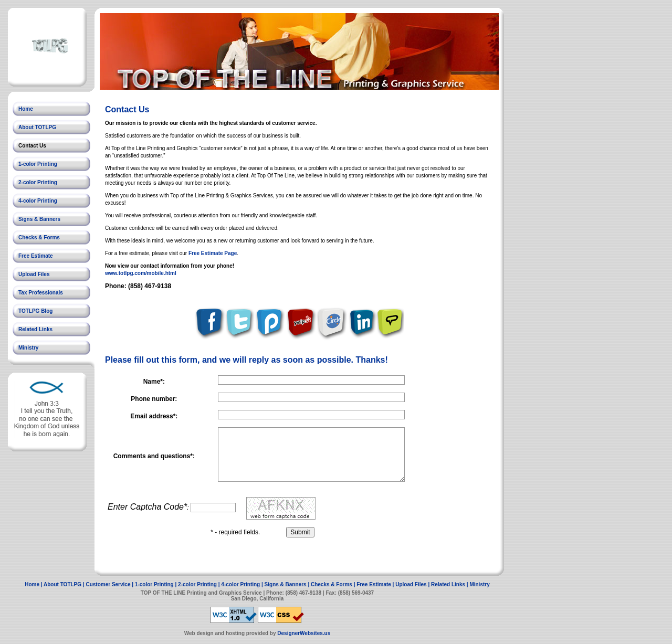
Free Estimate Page (213, 253)
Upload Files (34, 274)
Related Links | (450, 584)
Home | (34, 584)
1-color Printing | (156, 584)
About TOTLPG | (65, 584)
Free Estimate (36, 256)
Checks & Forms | (334, 584)
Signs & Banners (39, 219)
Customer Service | (110, 584)
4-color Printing (38, 201)
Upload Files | (413, 584)
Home (26, 109)
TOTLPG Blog (35, 311)
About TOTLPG (37, 127)
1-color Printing (38, 164)
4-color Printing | (243, 584)
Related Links (35, 329)
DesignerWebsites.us (304, 633)
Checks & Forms (39, 237)
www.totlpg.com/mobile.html (141, 273)
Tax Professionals (41, 293)
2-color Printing (38, 182)
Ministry (28, 348)
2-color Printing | (199, 584)
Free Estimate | (376, 584)
